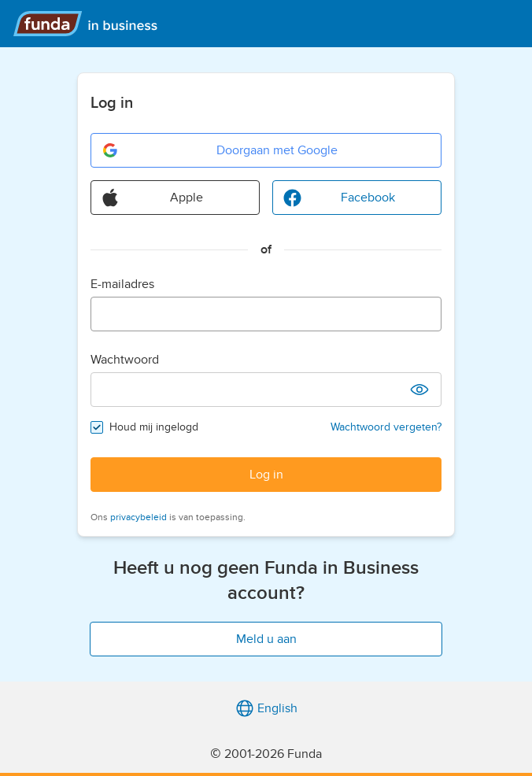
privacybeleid (139, 517)
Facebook (339, 198)
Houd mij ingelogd (154, 427)
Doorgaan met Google (219, 150)
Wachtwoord (125, 360)
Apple (152, 198)
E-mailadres (122, 284)
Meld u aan (266, 639)
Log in (266, 475)
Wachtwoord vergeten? (386, 427)
